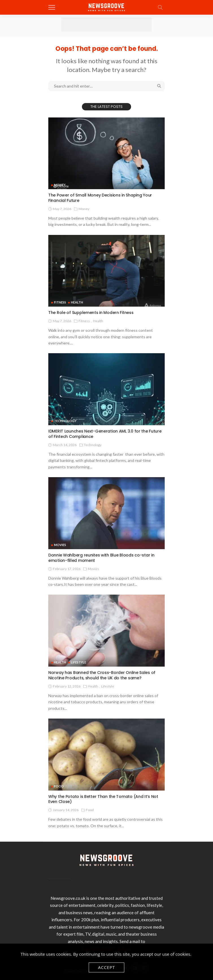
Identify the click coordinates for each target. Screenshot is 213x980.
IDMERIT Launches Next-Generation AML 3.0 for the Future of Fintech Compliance (105, 434)
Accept (106, 967)
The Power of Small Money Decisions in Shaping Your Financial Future (100, 198)
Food (59, 786)
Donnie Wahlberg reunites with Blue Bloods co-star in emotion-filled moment (101, 558)
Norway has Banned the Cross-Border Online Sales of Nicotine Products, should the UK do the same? (102, 675)
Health (77, 302)
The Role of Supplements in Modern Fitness (91, 313)
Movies (60, 545)
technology (65, 421)
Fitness (60, 302)
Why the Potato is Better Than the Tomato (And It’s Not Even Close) (103, 799)
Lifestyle (79, 662)
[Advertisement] (106, 25)
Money (60, 185)
